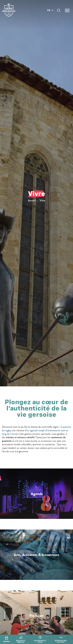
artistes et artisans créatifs (20, 437)
